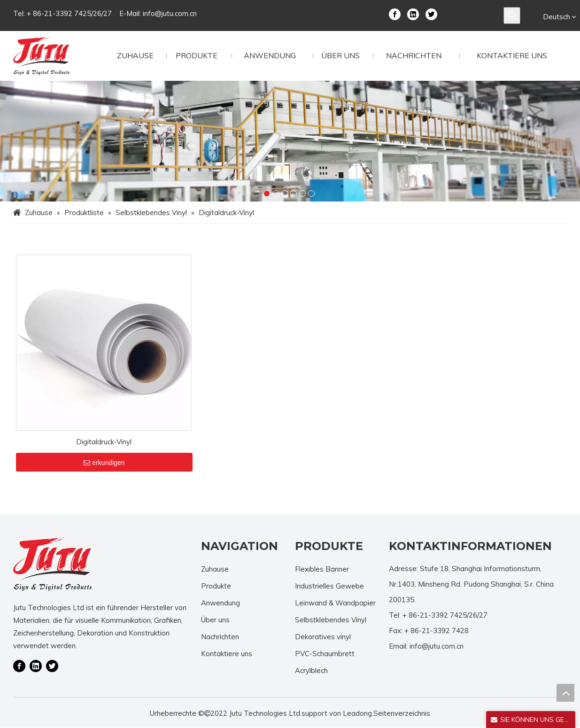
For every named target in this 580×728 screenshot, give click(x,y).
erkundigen (104, 462)
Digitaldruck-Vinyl (104, 441)
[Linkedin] (413, 14)
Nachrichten (220, 637)
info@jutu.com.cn (170, 13)
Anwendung (220, 603)
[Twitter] (431, 14)
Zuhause (215, 569)
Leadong (357, 714)
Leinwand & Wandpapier (335, 603)
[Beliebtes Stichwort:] (512, 15)
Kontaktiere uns (227, 654)
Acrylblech (311, 670)
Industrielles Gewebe (329, 586)
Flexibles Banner (322, 569)
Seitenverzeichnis (402, 714)
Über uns (215, 620)
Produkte (216, 586)
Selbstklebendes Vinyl (331, 620)
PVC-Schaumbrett (325, 654)
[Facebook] (395, 14)
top (565, 693)
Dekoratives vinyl (323, 637)
